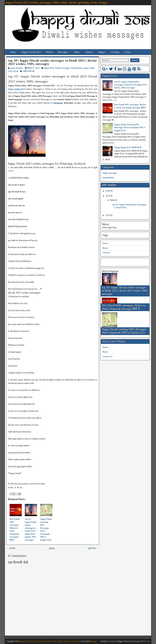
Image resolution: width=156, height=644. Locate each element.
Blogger (94, 641)
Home (13, 52)
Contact (106, 253)
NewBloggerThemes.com (140, 641)
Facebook (58, 103)
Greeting (115, 52)
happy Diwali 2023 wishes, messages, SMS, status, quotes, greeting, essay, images (57, 2)
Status (77, 52)
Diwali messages (62, 68)
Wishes (49, 52)
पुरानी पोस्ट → (93, 548)
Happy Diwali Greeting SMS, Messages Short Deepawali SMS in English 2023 (130, 128)
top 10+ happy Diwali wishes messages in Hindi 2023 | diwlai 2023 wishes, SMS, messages (52, 62)
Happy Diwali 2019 (31, 52)
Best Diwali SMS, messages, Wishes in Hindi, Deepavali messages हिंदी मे (124, 307)
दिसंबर (113, 200)
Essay (128, 52)
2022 (108, 196)
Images (102, 52)
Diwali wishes (77, 68)
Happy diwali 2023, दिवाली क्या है (128, 147)
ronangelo (112, 641)
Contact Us (107, 357)
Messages (63, 52)
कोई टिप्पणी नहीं (29, 71)
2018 (108, 191)
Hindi (16, 71)
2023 (108, 215)
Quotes (89, 52)
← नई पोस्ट (11, 548)
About (105, 248)
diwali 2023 (49, 68)
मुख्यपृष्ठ (52, 548)
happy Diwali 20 (16, 89)
